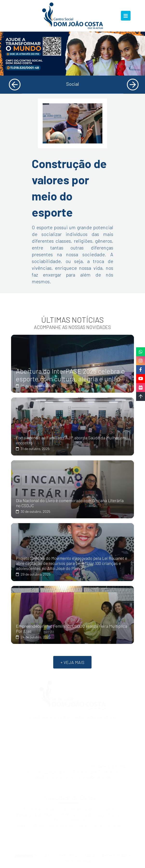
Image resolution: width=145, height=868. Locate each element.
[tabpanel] (72, 54)
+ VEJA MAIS (72, 662)
